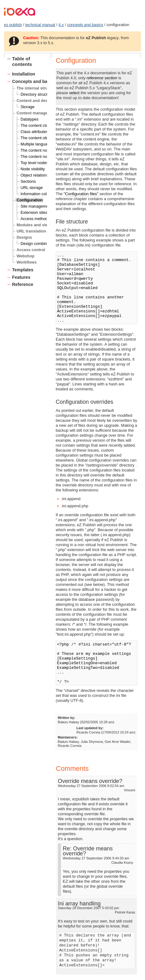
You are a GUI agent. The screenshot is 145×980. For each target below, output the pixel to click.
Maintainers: (68, 737)
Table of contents (22, 61)
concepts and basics (85, 25)
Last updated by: (90, 728)
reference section (102, 78)
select (74, 93)
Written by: (66, 718)
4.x (61, 25)
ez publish (13, 25)
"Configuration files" (81, 194)
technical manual (40, 25)
